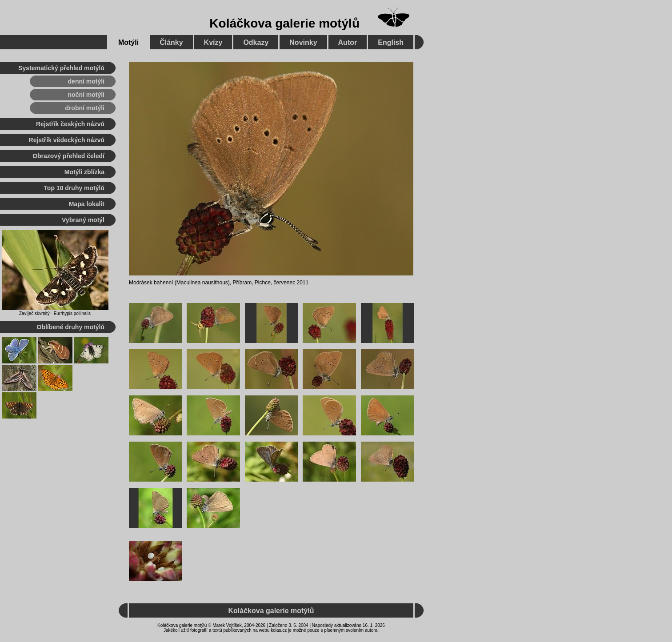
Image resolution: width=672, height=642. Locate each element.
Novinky (303, 42)
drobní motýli (85, 108)
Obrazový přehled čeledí (68, 156)
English (391, 42)
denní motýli (86, 81)
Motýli (128, 42)
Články (171, 42)
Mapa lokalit (87, 204)
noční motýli (86, 95)
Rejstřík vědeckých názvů (67, 140)
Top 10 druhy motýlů (74, 188)
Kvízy (213, 42)
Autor (348, 42)
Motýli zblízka (84, 172)
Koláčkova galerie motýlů (284, 23)
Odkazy (256, 42)
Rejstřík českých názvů (70, 124)
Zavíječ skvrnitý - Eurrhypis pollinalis (55, 313)
